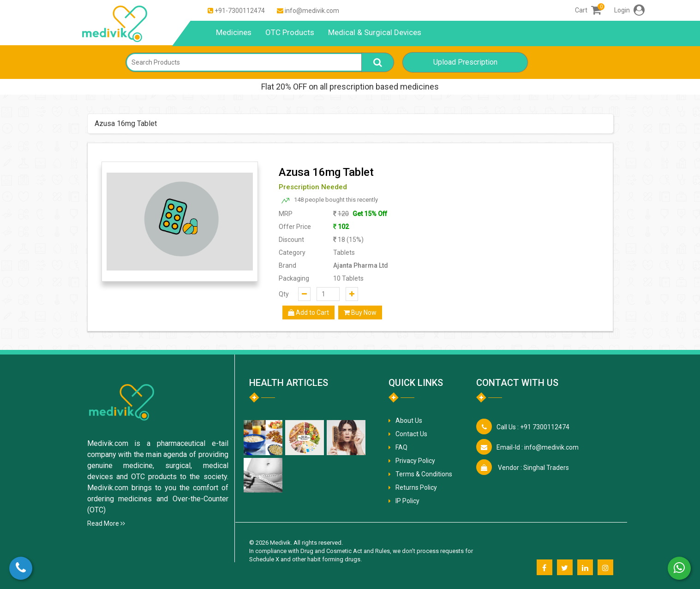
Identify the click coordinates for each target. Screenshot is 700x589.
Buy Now (360, 313)
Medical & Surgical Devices (375, 32)
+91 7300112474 (533, 427)
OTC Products (290, 32)
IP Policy (407, 501)
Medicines (234, 32)
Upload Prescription (465, 62)
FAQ (401, 447)
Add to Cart (308, 313)
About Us (409, 421)
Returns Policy (416, 487)
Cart (588, 10)
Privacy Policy (415, 461)
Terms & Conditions (424, 474)
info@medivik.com (312, 11)
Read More (106, 523)
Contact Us (411, 434)
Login (629, 10)
